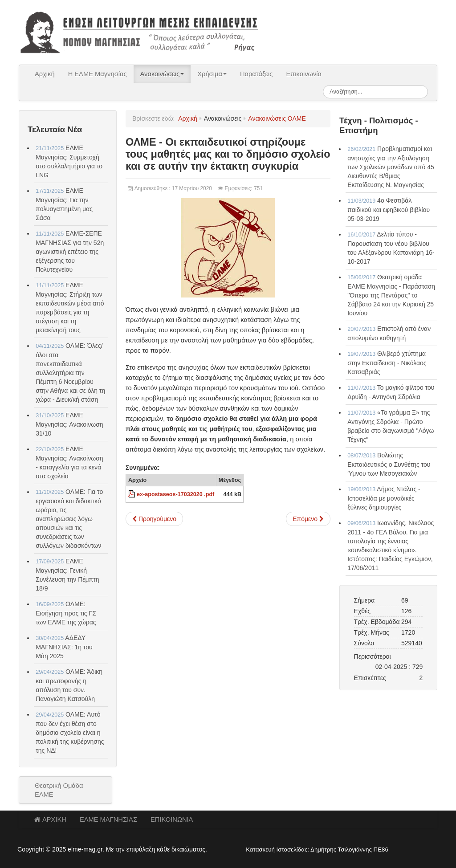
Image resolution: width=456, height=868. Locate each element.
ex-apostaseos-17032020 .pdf (175, 494)
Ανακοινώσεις (162, 74)
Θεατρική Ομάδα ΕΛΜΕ (59, 790)
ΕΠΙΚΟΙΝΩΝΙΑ (172, 819)
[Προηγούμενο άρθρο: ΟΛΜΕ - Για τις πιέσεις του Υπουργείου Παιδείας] (154, 519)
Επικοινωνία (304, 74)
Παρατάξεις (256, 74)
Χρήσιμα (212, 74)
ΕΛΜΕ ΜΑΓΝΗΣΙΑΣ (108, 819)
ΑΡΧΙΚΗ (50, 819)
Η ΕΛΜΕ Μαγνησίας (98, 74)
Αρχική (45, 74)
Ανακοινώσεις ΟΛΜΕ (277, 118)
